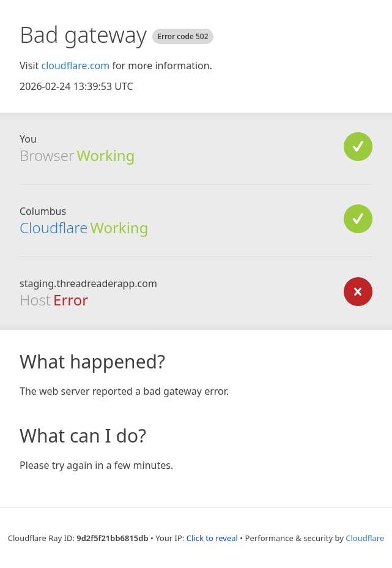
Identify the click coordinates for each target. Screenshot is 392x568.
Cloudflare (54, 227)
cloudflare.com (75, 65)
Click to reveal (212, 538)
